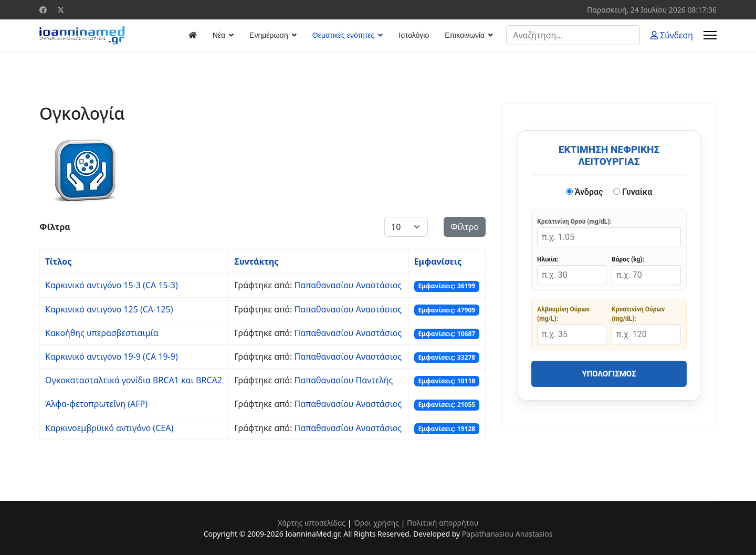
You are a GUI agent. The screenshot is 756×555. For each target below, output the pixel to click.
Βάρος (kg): (628, 259)
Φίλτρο (465, 227)
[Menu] (710, 35)
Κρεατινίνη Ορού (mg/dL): (574, 222)
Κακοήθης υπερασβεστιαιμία (102, 333)
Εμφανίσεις (438, 261)
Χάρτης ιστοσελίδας (312, 523)
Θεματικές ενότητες (343, 35)
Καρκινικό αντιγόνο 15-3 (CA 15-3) (112, 285)
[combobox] (573, 35)
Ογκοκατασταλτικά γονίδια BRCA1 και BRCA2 (134, 380)
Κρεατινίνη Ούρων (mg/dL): (638, 314)
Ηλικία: (548, 259)
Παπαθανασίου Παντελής (343, 380)
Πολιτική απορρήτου (443, 523)
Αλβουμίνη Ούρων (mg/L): (563, 314)
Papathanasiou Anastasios (507, 534)
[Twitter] (61, 10)
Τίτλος (58, 261)
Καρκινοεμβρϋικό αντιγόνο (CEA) (109, 428)
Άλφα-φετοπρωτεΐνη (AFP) (96, 404)
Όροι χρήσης (376, 523)
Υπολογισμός (609, 374)
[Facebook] (43, 10)
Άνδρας (585, 192)
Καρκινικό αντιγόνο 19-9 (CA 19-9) (112, 357)
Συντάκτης (256, 261)
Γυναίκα (633, 192)
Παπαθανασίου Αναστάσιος (348, 285)
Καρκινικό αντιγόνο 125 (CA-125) (109, 309)
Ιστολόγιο (414, 35)
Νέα (219, 35)
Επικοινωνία (465, 35)
